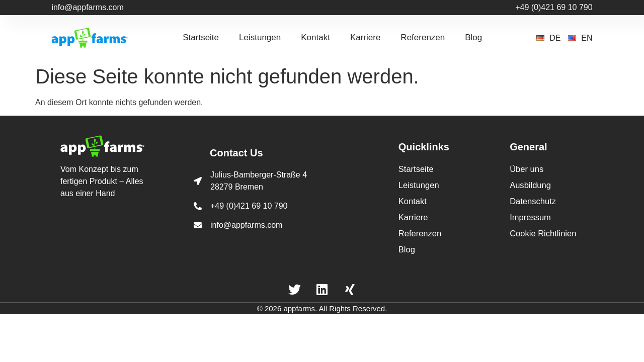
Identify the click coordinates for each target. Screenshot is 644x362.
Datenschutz (532, 198)
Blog (473, 37)
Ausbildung (530, 183)
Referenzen (423, 37)
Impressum (530, 212)
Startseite (201, 37)
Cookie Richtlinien (542, 227)
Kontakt (315, 37)
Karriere (365, 37)
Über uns (526, 169)
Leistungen (260, 37)
